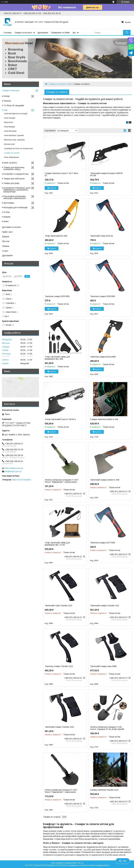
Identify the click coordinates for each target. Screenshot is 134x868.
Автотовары (9, 203)
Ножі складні (10, 118)
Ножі (70, 84)
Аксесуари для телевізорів (15, 207)
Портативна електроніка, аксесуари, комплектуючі (15, 197)
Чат (123, 861)
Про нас (6, 241)
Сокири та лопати (12, 153)
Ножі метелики (10, 131)
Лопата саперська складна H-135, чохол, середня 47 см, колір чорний (107, 728)
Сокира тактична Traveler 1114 (104, 790)
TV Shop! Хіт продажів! (14, 105)
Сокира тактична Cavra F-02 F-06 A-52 (62, 174)
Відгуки (6, 236)
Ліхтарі (6, 96)
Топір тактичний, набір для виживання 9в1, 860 (57, 358)
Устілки (7, 212)
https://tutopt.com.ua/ (14, 468)
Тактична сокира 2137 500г (103, 543)
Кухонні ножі (9, 144)
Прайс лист (7, 232)
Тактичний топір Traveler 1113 (58, 606)
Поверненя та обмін (60, 33)
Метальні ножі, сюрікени (14, 140)
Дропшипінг (43, 33)
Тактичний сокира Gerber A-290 (105, 480)
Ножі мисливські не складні (16, 114)
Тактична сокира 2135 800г (57, 296)
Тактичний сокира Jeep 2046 (103, 666)
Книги (6, 221)
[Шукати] (127, 33)
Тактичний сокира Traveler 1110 (59, 727)
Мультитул (9, 122)
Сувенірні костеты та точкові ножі (18, 148)
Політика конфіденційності (99, 865)
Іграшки (7, 217)
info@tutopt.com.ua (13, 471)
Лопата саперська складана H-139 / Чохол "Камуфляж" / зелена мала (62, 481)
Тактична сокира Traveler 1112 (59, 666)
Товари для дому (11, 183)
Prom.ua (80, 863)
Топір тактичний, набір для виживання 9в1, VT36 (57, 544)
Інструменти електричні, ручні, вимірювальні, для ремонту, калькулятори (17, 190)
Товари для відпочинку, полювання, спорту (14, 168)
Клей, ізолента (10, 163)
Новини (6, 246)
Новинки (7, 101)
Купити (53, 188)
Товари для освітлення (14, 179)
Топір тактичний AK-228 (56, 236)
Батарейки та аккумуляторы (16, 174)
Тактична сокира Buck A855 (103, 357)
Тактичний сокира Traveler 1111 (105, 606)
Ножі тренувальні (11, 157)
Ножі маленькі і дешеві (14, 135)
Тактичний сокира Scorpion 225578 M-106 (106, 174)
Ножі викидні (10, 127)
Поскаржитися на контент (78, 865)
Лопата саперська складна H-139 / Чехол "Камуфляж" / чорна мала (61, 791)
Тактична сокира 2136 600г (103, 296)
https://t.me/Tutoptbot (22, 480)
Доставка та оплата (11, 227)
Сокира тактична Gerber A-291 (104, 419)
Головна (7, 33)
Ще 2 (7, 316)
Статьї (5, 251)
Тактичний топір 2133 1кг (102, 236)
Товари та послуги (23, 33)
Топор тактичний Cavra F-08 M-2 (60, 419)
